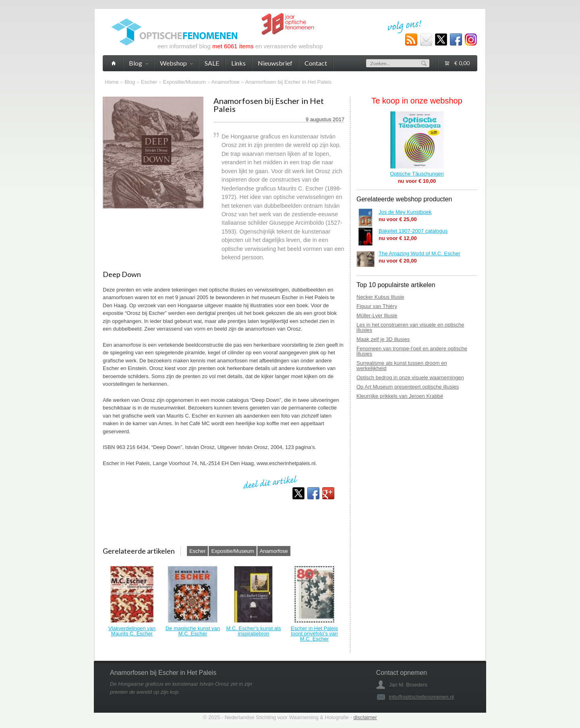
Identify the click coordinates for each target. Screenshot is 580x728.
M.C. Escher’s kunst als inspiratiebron (253, 631)
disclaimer (365, 717)
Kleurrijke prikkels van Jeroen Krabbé (400, 396)
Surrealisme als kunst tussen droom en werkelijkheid (402, 366)
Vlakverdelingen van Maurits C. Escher (132, 631)
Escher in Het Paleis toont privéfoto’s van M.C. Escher (314, 634)
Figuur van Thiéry (377, 306)
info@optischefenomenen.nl (422, 697)
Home (112, 82)
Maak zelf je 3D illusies (383, 339)
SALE (212, 63)
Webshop (176, 63)
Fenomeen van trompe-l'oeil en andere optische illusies (412, 351)
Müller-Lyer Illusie (377, 315)
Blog (130, 82)
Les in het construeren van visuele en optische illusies (410, 327)
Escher (149, 82)
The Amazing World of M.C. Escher (419, 253)
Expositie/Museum (184, 82)
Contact (316, 63)
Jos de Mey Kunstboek (405, 212)
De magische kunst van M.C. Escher (193, 631)
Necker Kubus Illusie (380, 297)
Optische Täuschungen (417, 174)
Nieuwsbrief (275, 63)
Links (238, 63)
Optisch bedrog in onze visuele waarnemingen (410, 377)
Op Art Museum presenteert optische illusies (408, 387)
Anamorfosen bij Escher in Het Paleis (288, 82)
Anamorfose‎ (226, 82)
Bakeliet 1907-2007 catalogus (413, 231)
